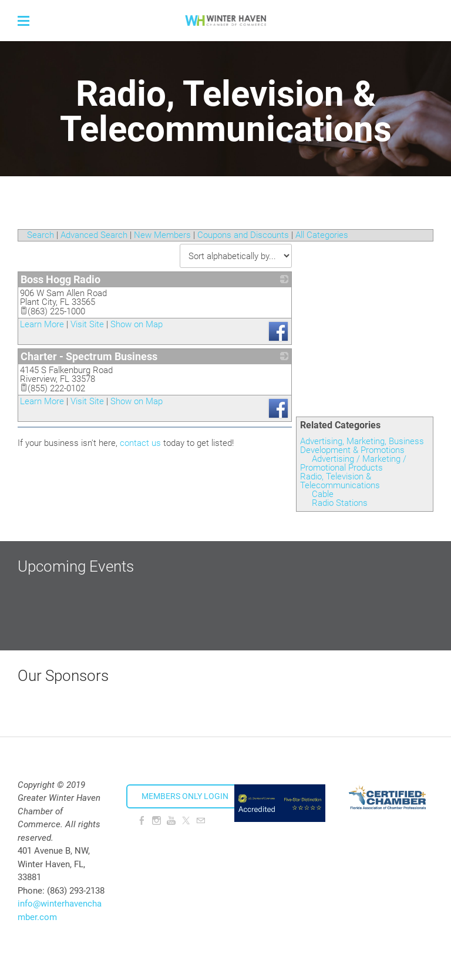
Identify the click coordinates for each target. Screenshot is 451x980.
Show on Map (137, 324)
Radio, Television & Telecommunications (340, 481)
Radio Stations (340, 503)
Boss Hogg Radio (60, 279)
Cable (323, 494)
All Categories (322, 235)
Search (41, 235)
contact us (140, 443)
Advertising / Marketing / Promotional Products (353, 463)
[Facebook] (142, 821)
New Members (162, 235)
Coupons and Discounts (243, 235)
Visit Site (87, 324)
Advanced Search (94, 235)
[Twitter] (186, 821)
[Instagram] (156, 821)
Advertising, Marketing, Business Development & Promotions (362, 446)
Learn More (42, 324)
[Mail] (201, 821)
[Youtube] (171, 821)
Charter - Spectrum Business (89, 356)
